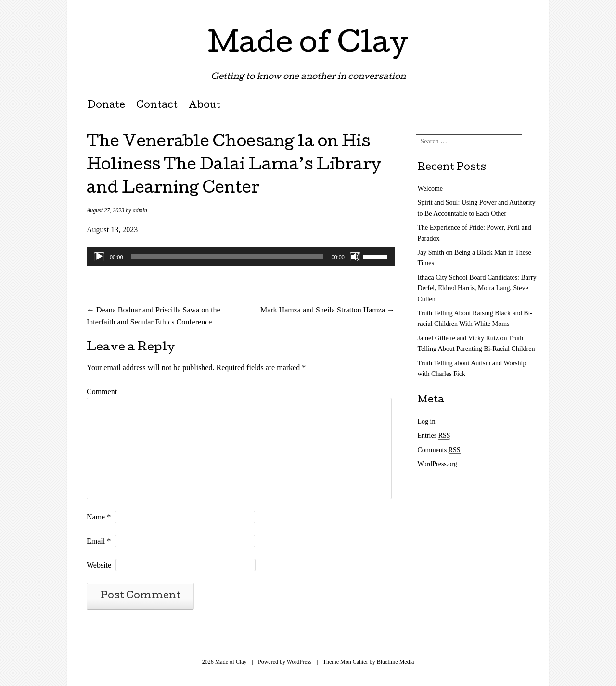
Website (99, 565)
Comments (439, 450)
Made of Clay (308, 45)
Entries (434, 436)
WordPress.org (437, 464)
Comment (102, 392)
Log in (427, 421)
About (204, 106)
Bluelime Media (396, 662)
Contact (157, 106)
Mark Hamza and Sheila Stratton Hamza (327, 310)
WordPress (299, 662)
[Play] (99, 257)
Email (99, 541)
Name (99, 517)
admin (140, 210)
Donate (106, 106)
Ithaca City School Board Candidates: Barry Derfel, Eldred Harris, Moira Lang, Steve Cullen (477, 288)
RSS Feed (531, 11)
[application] (241, 257)
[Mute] (355, 257)
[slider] (227, 257)
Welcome (430, 188)
